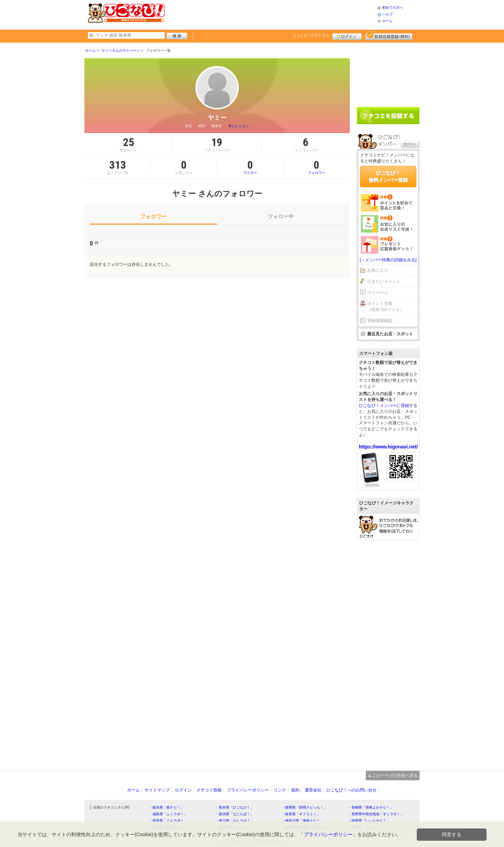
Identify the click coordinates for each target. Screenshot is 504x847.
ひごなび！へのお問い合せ (351, 790)
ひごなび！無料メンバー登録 (388, 176)
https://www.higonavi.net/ (388, 447)
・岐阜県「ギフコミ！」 (301, 814)
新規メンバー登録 (389, 36)
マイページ (378, 293)
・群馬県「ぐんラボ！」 (168, 821)
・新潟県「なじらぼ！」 (235, 814)
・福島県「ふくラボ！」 (168, 814)
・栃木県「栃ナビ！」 (166, 807)
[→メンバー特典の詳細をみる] (388, 260)
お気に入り (378, 270)
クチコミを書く (388, 116)
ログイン (347, 36)
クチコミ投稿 (209, 790)
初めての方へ (393, 8)
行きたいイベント (384, 282)
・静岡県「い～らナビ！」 (369, 821)
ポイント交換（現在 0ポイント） (386, 306)
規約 (295, 790)
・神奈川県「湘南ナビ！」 (303, 821)
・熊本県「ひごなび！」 (235, 807)
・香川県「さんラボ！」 (235, 821)
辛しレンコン (239, 126)
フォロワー (317, 167)
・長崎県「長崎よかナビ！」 (371, 807)
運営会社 (313, 790)
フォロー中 (281, 216)
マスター (250, 167)
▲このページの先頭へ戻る (393, 775)
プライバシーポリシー (248, 790)
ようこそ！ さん (311, 35)
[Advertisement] (271, 14)
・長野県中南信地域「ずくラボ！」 (376, 814)
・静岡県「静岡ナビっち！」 (304, 807)
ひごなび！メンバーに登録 (384, 406)
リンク (280, 790)
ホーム (387, 21)
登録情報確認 (380, 321)
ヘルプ (387, 14)
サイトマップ (157, 790)
